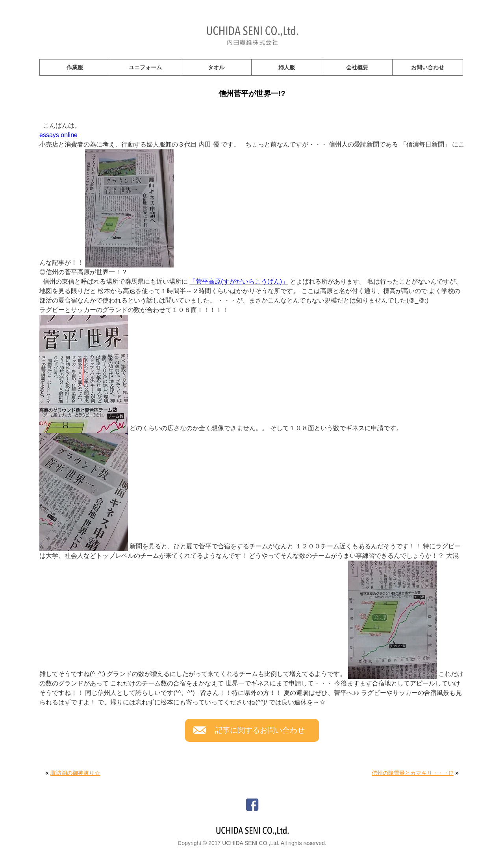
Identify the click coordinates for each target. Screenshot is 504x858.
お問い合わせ (428, 67)
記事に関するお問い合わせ (260, 730)
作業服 (75, 67)
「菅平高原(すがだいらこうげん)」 (239, 281)
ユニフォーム (145, 67)
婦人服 (287, 67)
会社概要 (357, 67)
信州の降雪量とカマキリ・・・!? (413, 773)
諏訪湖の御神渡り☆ (75, 773)
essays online (58, 135)
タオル (216, 67)
